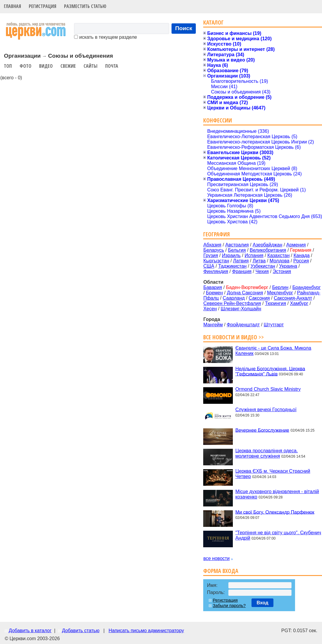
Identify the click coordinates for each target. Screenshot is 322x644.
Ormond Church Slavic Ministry (268, 389)
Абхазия (212, 245)
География (217, 234)
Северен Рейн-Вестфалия (232, 303)
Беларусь (214, 250)
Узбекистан (263, 266)
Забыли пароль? (229, 606)
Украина (288, 266)
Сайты (90, 66)
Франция (242, 271)
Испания (254, 255)
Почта (112, 66)
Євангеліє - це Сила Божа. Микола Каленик (273, 351)
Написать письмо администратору (146, 631)
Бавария (213, 287)
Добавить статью (81, 631)
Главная (12, 6)
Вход (262, 603)
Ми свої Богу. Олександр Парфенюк (275, 512)
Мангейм (213, 325)
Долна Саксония (245, 293)
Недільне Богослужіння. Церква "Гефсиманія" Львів (270, 371)
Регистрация (43, 6)
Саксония (259, 298)
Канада (302, 255)
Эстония (282, 271)
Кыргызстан (216, 261)
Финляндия (216, 271)
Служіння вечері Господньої (266, 410)
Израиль (231, 255)
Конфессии (218, 120)
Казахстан (279, 255)
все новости (216, 558)
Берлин (280, 287)
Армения (296, 245)
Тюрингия (275, 303)
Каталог (213, 22)
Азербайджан (267, 245)
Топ (8, 66)
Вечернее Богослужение (262, 430)
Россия (301, 261)
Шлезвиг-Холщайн (241, 309)
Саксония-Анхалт (293, 298)
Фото (25, 66)
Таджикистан (233, 266)
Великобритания (268, 250)
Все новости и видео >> (234, 337)
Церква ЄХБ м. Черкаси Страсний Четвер (273, 474)
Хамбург (299, 303)
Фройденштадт (243, 325)
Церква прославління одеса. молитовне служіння (266, 453)
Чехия (262, 271)
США (209, 266)
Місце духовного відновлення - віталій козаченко (277, 494)
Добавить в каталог (30, 631)
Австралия (237, 245)
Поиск (184, 28)
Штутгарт (274, 325)
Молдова (279, 261)
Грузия (210, 255)
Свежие (68, 66)
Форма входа (221, 571)
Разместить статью (85, 6)
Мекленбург (280, 293)
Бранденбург (307, 287)
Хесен (210, 309)
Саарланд (234, 298)
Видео (46, 66)
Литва (259, 261)
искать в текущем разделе (105, 37)
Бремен (214, 293)
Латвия (241, 261)
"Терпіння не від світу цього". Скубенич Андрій (278, 535)
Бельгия (237, 250)
